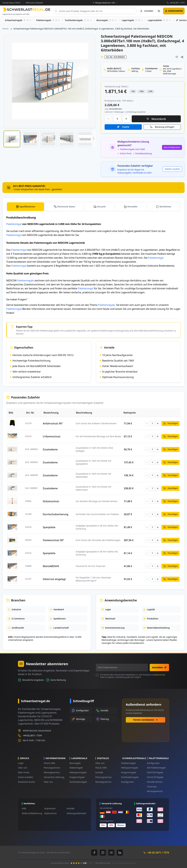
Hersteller (132, 207)
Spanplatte (49, 527)
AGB (24, 808)
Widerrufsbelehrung (32, 813)
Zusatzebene (50, 449)
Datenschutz (160, 675)
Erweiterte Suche (26, 782)
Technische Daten (66, 207)
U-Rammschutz (52, 436)
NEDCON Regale (155, 772)
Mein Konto (24, 772)
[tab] (94, 188)
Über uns (23, 768)
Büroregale (75, 763)
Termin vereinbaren (146, 720)
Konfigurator (127, 782)
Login (21, 763)
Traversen (152, 787)
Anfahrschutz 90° (53, 423)
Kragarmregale (77, 777)
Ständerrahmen (155, 782)
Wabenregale (76, 768)
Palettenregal (14, 224)
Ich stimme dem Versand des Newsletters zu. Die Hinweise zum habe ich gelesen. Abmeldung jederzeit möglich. (133, 676)
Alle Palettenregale (156, 768)
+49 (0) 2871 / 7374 (177, 3)
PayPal (126, 127)
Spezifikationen (27, 207)
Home (5, 29)
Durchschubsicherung (56, 514)
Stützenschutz (51, 501)
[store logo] (26, 10)
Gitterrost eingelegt (54, 579)
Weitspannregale (78, 772)
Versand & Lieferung (54, 777)
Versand (101, 207)
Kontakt (99, 772)
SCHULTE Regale (155, 777)
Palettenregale (25, 280)
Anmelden (159, 667)
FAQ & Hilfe (49, 763)
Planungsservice (52, 768)
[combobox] (95, 11)
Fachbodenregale (78, 782)
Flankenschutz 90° (53, 540)
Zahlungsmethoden (77, 813)
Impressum (50, 808)
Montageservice (52, 772)
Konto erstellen (26, 777)
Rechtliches (165, 207)
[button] (12, 139)
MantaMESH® (51, 566)
